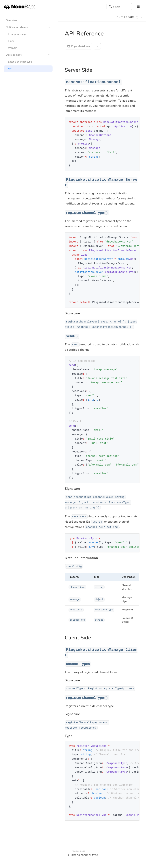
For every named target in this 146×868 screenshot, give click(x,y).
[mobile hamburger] (138, 7)
